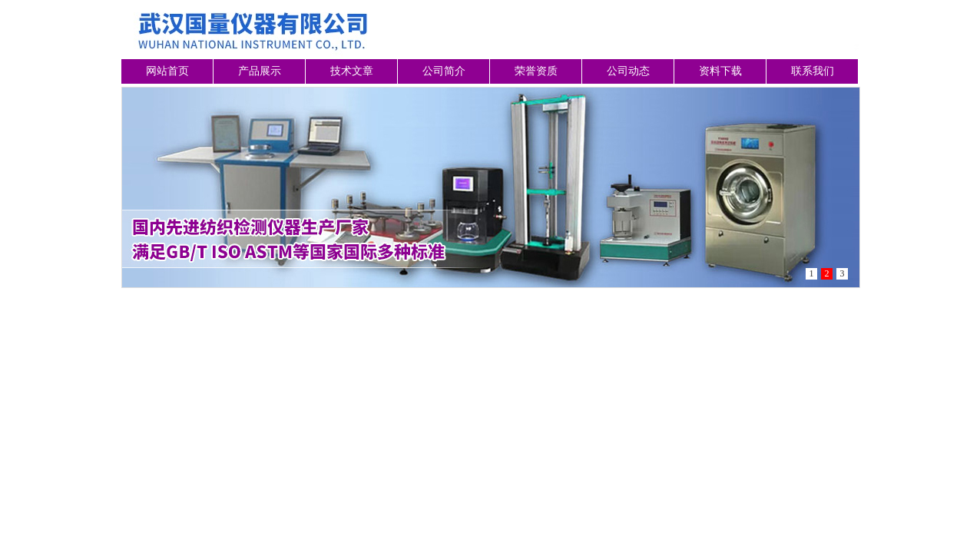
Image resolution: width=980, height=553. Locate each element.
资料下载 (720, 71)
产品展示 (260, 71)
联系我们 (813, 71)
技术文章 (352, 71)
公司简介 (444, 71)
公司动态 (628, 71)
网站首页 (167, 71)
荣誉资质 (536, 71)
